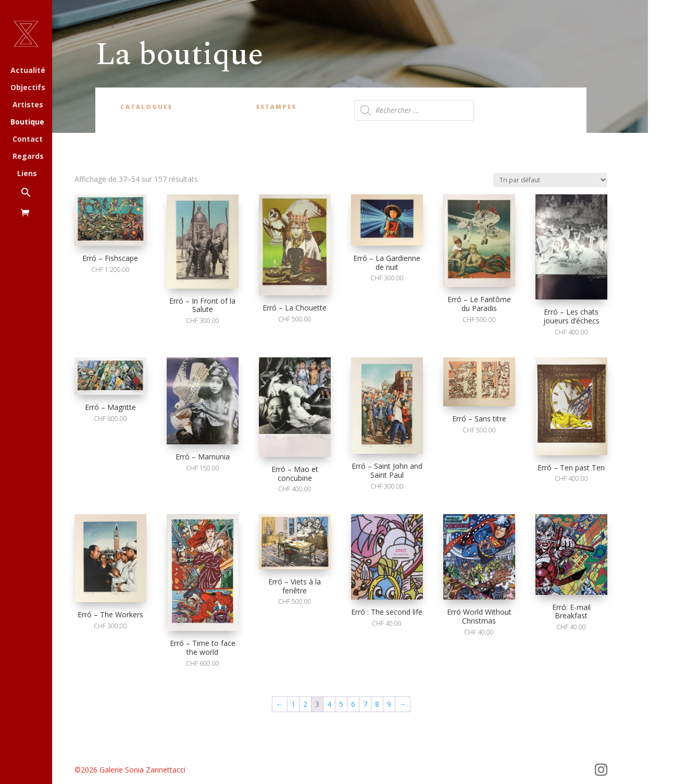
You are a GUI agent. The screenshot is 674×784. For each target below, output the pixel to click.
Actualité (28, 71)
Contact (28, 140)
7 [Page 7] (365, 704)
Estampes (276, 107)
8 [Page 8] (377, 704)
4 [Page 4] (329, 704)
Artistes (28, 105)
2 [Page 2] (305, 704)
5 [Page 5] (341, 704)
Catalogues (146, 107)
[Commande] (550, 180)
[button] (36, 198)
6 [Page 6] (353, 704)
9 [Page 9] (389, 704)
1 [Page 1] (293, 704)
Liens (27, 174)
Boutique (27, 122)
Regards (28, 157)
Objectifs (28, 88)
